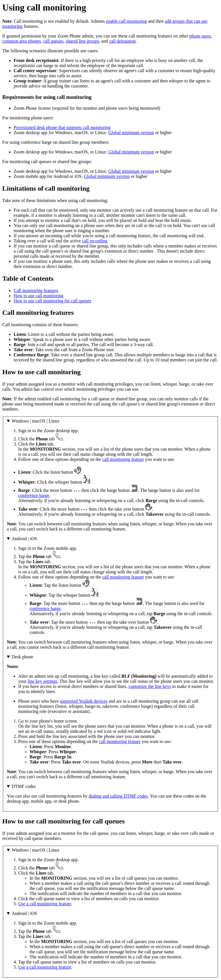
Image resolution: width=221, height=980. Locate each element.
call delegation (122, 41)
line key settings (42, 681)
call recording (95, 241)
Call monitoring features (36, 291)
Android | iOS (24, 539)
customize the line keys (150, 686)
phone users (200, 36)
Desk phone (22, 657)
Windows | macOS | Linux (36, 421)
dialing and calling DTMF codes (118, 796)
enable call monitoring (126, 21)
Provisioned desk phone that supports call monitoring (62, 127)
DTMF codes (24, 786)
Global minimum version (131, 133)
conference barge (34, 495)
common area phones (22, 41)
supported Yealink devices (84, 701)
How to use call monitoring (38, 296)
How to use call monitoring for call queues (52, 301)
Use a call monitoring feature (45, 904)
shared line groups (82, 41)
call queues (53, 41)
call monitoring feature (123, 459)
